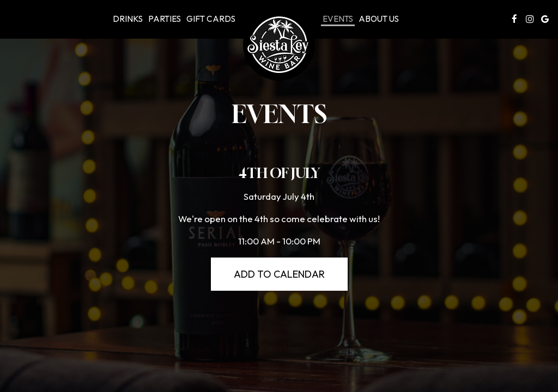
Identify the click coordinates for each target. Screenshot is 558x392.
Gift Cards (211, 19)
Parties (165, 19)
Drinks (128, 19)
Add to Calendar (279, 274)
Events (338, 19)
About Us (379, 19)
